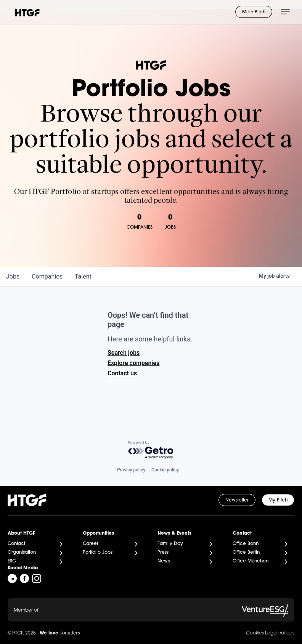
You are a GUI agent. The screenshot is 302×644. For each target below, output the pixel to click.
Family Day (170, 544)
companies (47, 276)
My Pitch (278, 500)
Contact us (122, 373)
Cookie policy (165, 470)
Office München (251, 561)
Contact (16, 544)
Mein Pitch (254, 12)
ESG (12, 561)
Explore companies (133, 363)
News (164, 561)
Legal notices (280, 633)
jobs (13, 276)
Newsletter (237, 500)
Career (91, 544)
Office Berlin (246, 553)
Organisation (22, 553)
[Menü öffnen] (285, 12)
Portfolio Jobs (98, 553)
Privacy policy (131, 470)
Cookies (255, 633)
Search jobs (124, 353)
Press (163, 553)
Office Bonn (246, 544)
